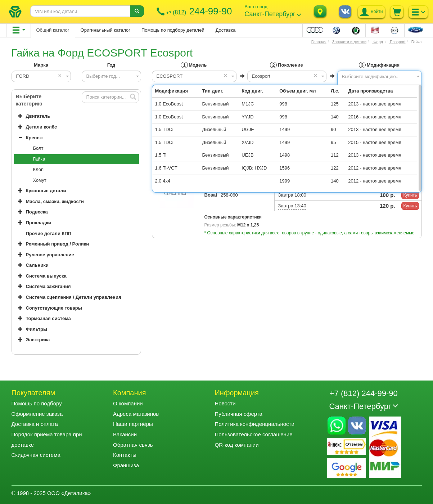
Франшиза (126, 465)
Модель (194, 65)
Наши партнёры (133, 424)
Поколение (286, 65)
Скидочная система (36, 455)
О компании (128, 403)
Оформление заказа (37, 414)
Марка (41, 65)
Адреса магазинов (136, 414)
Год (111, 65)
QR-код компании (236, 445)
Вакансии (125, 434)
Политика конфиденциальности (254, 424)
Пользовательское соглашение (253, 434)
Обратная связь (133, 445)
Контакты (125, 455)
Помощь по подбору (37, 403)
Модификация (379, 65)
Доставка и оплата (35, 424)
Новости (225, 403)
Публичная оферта (238, 414)
